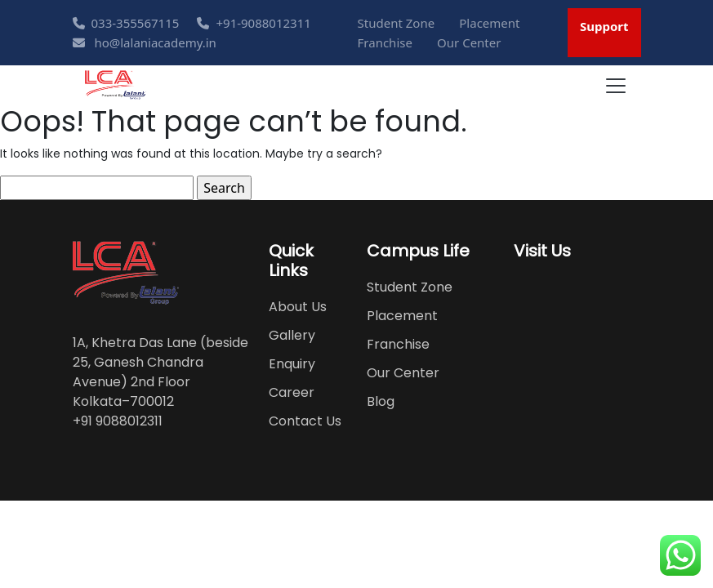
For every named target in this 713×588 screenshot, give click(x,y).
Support (604, 26)
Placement (489, 23)
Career (292, 392)
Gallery (292, 335)
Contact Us (305, 421)
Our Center (469, 42)
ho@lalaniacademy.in (145, 42)
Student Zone (397, 23)
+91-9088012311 (254, 23)
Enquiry (292, 364)
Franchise (385, 42)
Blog (381, 401)
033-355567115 (126, 23)
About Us (298, 307)
